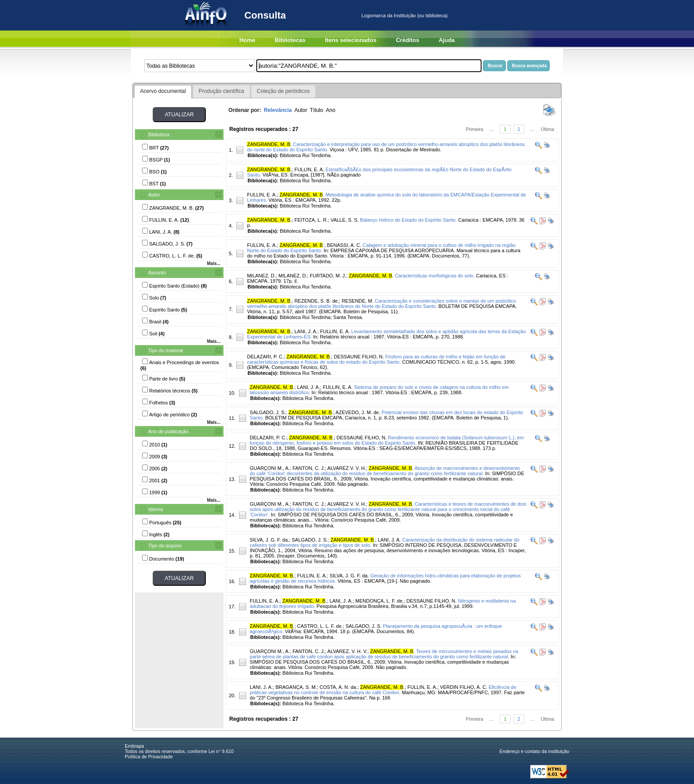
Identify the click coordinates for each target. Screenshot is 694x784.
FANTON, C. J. (309, 468)
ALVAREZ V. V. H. (347, 468)
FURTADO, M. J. (328, 276)
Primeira (474, 129)
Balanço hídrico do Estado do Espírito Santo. (408, 220)
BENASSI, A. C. (344, 245)
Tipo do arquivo (165, 546)
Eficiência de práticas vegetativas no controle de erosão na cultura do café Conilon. (383, 690)
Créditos (407, 40)
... (492, 129)
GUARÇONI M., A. (270, 468)
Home (247, 40)
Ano (331, 110)
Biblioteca (159, 135)
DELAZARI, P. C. (265, 357)
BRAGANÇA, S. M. (296, 687)
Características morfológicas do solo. (435, 276)
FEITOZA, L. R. (311, 220)
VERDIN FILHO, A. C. (464, 687)
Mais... (214, 263)
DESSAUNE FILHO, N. (359, 357)
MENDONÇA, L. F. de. (380, 601)
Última (547, 129)
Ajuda (447, 40)
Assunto (157, 273)
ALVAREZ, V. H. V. (348, 651)
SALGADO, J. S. (268, 412)
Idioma (156, 509)
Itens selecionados (351, 40)
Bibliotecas (290, 40)
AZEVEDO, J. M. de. (358, 412)
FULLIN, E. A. (309, 169)
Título (316, 110)
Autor (154, 195)
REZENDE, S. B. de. (317, 301)
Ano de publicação (168, 431)
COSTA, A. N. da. (338, 687)
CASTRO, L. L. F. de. (320, 626)
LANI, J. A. (306, 331)
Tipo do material (166, 350)
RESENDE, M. (358, 301)
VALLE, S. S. (345, 220)
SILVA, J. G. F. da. (269, 540)
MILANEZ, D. (261, 276)
